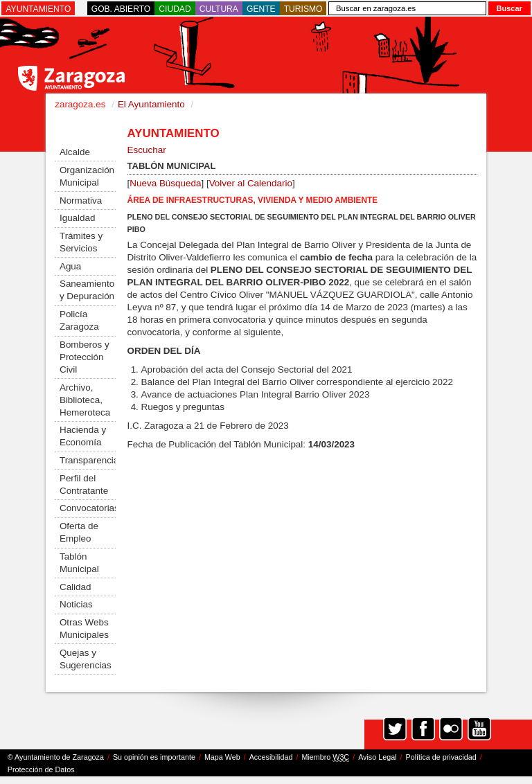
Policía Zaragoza (79, 320)
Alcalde (75, 152)
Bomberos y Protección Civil (85, 357)
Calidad (76, 587)
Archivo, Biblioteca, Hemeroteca (85, 400)
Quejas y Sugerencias (86, 659)
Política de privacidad (441, 757)
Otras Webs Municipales (84, 629)
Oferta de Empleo (79, 532)
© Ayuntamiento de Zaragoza (56, 757)
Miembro (325, 757)
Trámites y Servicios (81, 242)
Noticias (76, 604)
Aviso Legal (377, 757)
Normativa (81, 201)
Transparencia (88, 460)
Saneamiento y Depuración (87, 290)
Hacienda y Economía (83, 436)
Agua (70, 266)
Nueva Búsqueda (165, 183)
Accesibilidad (271, 757)
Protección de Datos (41, 769)
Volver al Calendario (251, 183)
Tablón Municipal (79, 563)
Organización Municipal (87, 176)
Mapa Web (222, 757)
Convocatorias (88, 508)
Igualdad (78, 218)
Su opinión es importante (154, 757)
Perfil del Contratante (84, 484)
